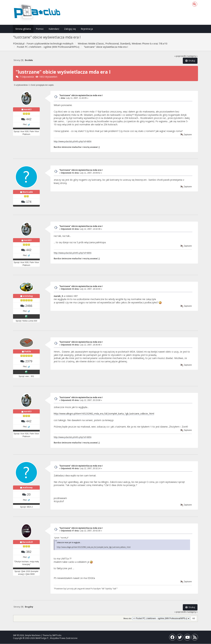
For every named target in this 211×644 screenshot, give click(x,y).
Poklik (28, 351)
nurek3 (28, 109)
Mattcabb (28, 192)
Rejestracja (87, 29)
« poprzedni (180, 56)
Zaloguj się (70, 29)
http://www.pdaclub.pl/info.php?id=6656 (73, 141)
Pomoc (40, 29)
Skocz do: (128, 618)
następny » (192, 56)
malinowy (28, 488)
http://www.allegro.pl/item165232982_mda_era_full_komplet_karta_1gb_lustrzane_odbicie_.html (104, 414)
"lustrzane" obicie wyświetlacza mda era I (81, 95)
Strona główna (23, 29)
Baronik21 (28, 542)
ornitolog (28, 296)
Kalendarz (54, 29)
